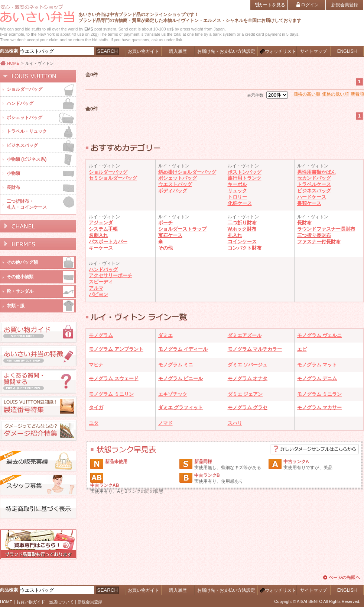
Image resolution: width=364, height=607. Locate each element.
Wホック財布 (242, 229)
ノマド (165, 423)
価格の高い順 (307, 94)
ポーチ (165, 223)
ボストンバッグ (245, 172)
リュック (237, 191)
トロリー (237, 197)
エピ (302, 349)
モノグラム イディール (183, 349)
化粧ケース (240, 203)
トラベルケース (314, 184)
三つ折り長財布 (314, 235)
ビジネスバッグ (314, 191)
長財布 (304, 223)
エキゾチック (173, 394)
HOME (13, 63)
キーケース (101, 248)
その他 (165, 248)
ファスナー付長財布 (319, 242)
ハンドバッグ (103, 269)
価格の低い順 (335, 94)
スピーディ (101, 282)
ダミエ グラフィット (181, 407)
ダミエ (165, 335)
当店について (61, 602)
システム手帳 (103, 229)
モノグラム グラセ (248, 407)
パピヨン (98, 294)
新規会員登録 (90, 602)
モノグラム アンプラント (116, 349)
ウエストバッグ (175, 184)
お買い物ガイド (31, 602)
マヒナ (96, 365)
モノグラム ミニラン (320, 394)
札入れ (235, 235)
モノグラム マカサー (320, 407)
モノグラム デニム (317, 378)
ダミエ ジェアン (245, 394)
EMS (89, 29)
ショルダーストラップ (182, 229)
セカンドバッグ (314, 178)
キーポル (237, 184)
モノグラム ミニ (176, 365)
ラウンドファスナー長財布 (326, 229)
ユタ (94, 423)
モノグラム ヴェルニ (320, 335)
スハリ (235, 423)
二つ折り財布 (242, 223)
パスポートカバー (108, 242)
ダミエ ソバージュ (248, 365)
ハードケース (312, 197)
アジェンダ (101, 223)
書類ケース (309, 203)
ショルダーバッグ (108, 172)
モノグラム (101, 335)
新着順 (357, 94)
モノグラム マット (317, 365)
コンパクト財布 (245, 248)
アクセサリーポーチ (110, 275)
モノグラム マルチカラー (255, 349)
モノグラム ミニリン (111, 394)
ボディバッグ (173, 191)
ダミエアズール (245, 335)
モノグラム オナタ (248, 378)
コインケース (242, 242)
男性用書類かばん (316, 172)
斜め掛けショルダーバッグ (187, 172)
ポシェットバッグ (178, 178)
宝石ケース (170, 235)
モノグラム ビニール (181, 378)
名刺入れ (98, 235)
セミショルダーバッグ (113, 178)
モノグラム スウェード (114, 378)
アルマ (96, 288)
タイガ (96, 407)
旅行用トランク (245, 178)
